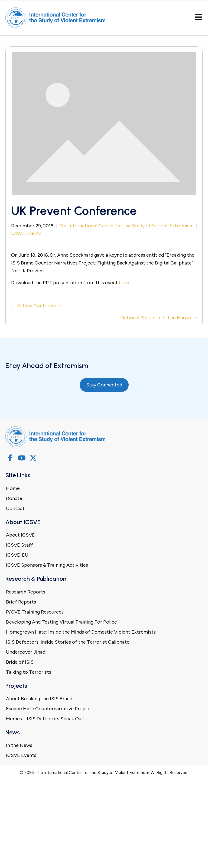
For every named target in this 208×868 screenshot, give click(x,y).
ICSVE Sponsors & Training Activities (47, 565)
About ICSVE (20, 535)
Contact (15, 508)
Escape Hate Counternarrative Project (49, 709)
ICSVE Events (26, 233)
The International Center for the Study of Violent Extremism (126, 226)
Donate (14, 498)
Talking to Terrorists (29, 672)
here (124, 283)
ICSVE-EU (17, 555)
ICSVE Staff (19, 545)
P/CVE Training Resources (35, 612)
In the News (19, 745)
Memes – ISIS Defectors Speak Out (45, 719)
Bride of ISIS (20, 662)
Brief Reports (21, 602)
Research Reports (26, 592)
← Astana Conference (36, 306)
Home (13, 488)
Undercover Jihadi (26, 652)
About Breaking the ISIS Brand (39, 699)
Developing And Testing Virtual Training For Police (61, 622)
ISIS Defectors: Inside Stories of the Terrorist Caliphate (68, 642)
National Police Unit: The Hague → (159, 318)
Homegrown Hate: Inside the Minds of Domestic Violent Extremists (81, 632)
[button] (10, 458)
